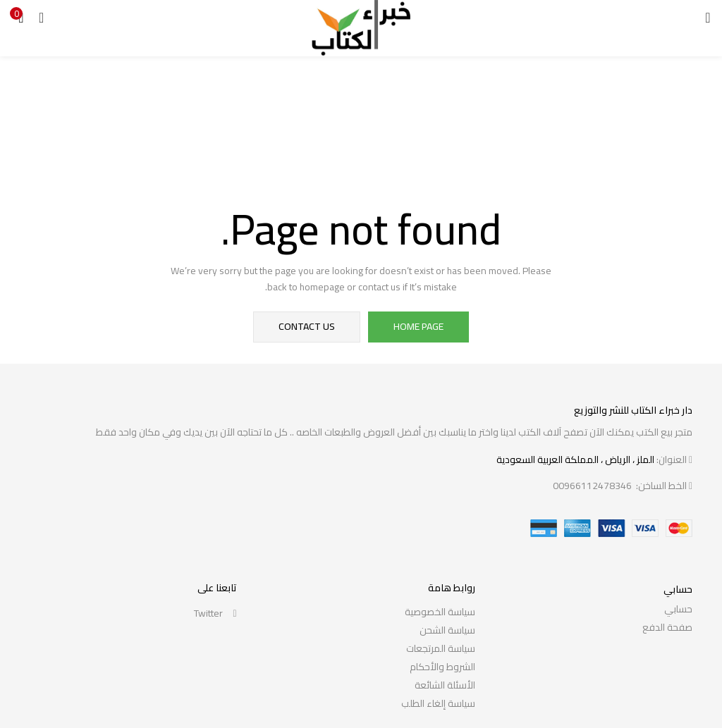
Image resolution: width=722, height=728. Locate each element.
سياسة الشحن (447, 630)
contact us (307, 327)
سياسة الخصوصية (440, 612)
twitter (215, 613)
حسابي (678, 609)
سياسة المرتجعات (441, 648)
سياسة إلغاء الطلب (438, 703)
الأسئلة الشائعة (445, 685)
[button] (21, 18)
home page (418, 327)
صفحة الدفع (667, 627)
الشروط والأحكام (442, 667)
